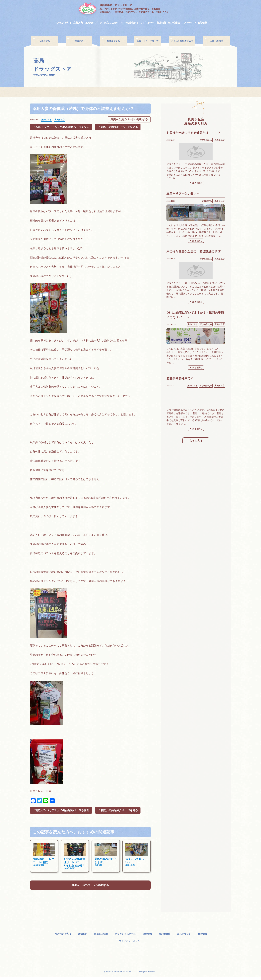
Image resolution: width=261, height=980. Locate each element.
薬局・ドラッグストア (148, 41)
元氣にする (45, 41)
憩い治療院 (174, 23)
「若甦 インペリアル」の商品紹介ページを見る (61, 128)
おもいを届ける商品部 (182, 41)
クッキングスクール (125, 937)
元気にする (46, 120)
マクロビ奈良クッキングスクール (137, 23)
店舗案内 (78, 23)
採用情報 (162, 23)
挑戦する (79, 41)
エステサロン (189, 23)
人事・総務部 (216, 41)
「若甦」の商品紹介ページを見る (118, 128)
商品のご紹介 (111, 23)
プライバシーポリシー (130, 944)
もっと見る (196, 441)
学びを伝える (113, 41)
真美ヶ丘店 (60, 120)
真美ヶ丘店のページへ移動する (129, 120)
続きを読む (198, 183)
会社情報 (202, 23)
